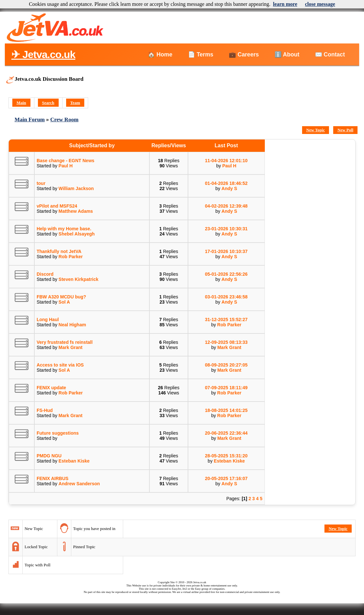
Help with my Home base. (64, 229)
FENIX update (51, 388)
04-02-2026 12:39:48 (226, 206)
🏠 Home (160, 54)
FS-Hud (45, 410)
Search (48, 103)
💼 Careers (244, 54)
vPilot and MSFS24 (57, 206)
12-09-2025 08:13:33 (226, 342)
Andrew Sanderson (79, 484)
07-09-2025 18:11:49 (226, 388)
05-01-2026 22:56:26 (226, 274)
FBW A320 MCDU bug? (61, 297)
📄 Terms (201, 54)
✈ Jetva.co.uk (43, 54)
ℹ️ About (287, 54)
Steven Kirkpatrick (79, 279)
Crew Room (64, 120)
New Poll (345, 130)
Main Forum (30, 120)
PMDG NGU (49, 456)
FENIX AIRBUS (53, 478)
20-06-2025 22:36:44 (226, 433)
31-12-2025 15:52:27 (226, 320)
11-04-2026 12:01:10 (226, 161)
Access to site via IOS (60, 365)
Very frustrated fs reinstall (65, 342)
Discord (45, 274)
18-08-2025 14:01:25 (226, 410)
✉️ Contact (330, 54)
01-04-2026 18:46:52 (226, 183)
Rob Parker (71, 257)
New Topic (316, 130)
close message (320, 4)
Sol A (64, 302)
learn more (285, 4)
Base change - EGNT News (65, 161)
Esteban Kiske (74, 461)
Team (75, 103)
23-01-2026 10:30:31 (226, 229)
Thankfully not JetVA (59, 251)
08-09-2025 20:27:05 (226, 365)
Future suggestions (58, 433)
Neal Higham (72, 325)
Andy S (229, 188)
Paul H (66, 166)
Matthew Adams (76, 211)
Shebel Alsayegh (77, 234)
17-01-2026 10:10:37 (226, 251)
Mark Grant (71, 347)
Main (21, 103)
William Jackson (76, 188)
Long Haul (48, 320)
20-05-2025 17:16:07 (226, 478)
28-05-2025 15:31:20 (226, 456)
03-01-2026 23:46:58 (226, 297)
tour (41, 183)
